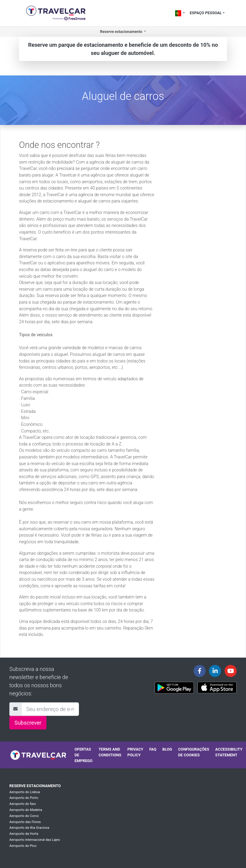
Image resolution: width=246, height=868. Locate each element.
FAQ (153, 749)
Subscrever (28, 723)
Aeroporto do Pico (23, 846)
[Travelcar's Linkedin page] (215, 671)
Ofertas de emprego (84, 755)
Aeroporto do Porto (24, 798)
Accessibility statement (229, 752)
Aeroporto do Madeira (26, 810)
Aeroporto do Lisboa (25, 792)
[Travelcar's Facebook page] (200, 671)
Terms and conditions (110, 752)
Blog (167, 749)
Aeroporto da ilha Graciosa (29, 828)
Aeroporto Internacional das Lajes (35, 840)
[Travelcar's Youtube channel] (231, 671)
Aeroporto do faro (23, 804)
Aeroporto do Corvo (24, 816)
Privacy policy (135, 752)
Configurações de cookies (194, 752)
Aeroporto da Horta (24, 834)
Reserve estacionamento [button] (122, 32)
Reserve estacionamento (35, 786)
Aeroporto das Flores (25, 822)
